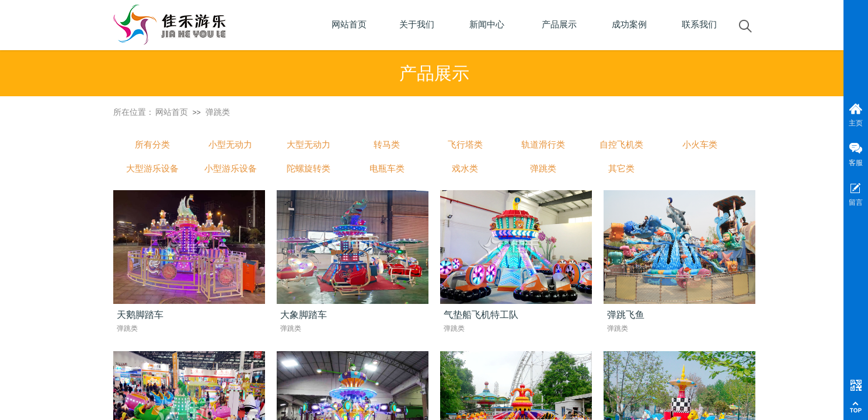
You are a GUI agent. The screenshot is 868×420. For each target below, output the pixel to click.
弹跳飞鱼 (626, 315)
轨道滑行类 (543, 145)
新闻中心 (487, 24)
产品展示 (559, 24)
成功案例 (629, 24)
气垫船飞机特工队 (481, 315)
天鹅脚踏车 (140, 315)
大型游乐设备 (152, 169)
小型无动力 (230, 145)
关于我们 (417, 24)
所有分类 (152, 145)
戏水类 (465, 169)
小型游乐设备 (231, 169)
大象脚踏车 (304, 315)
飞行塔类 (465, 145)
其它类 (621, 169)
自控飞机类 (621, 145)
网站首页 (172, 112)
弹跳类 (218, 112)
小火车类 (700, 145)
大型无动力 (308, 145)
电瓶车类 (387, 169)
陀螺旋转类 (308, 169)
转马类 (387, 145)
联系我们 (699, 24)
